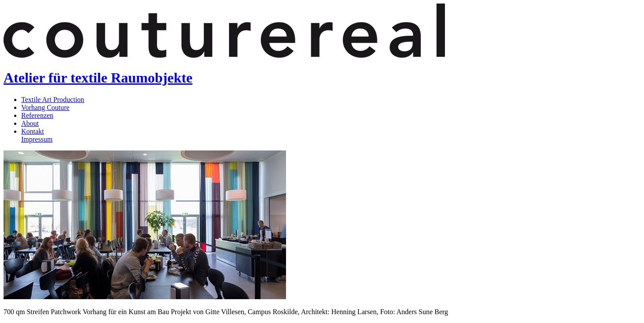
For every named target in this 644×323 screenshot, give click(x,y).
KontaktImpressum (37, 135)
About (30, 123)
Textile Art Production (53, 100)
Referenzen (37, 115)
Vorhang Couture (45, 107)
